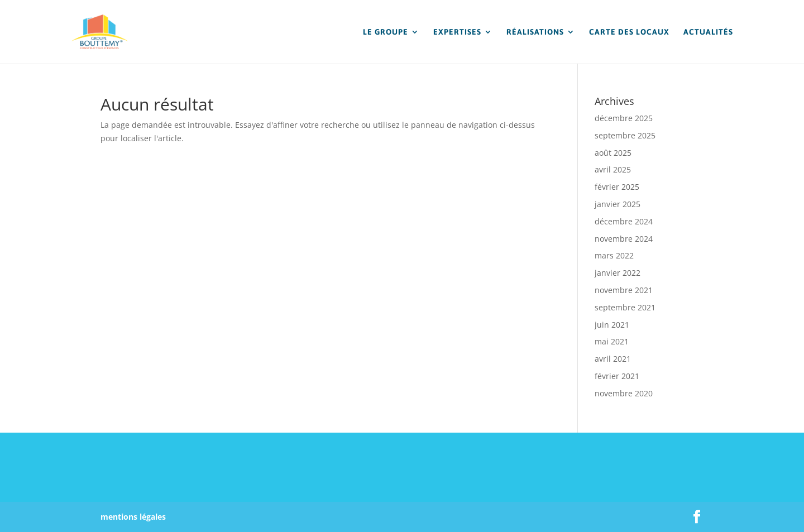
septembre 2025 (625, 135)
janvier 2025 (618, 204)
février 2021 (617, 376)
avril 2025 (613, 169)
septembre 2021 (625, 307)
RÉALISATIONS (535, 32)
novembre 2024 (624, 239)
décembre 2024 (624, 221)
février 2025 (617, 187)
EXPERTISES (457, 32)
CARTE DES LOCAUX (629, 32)
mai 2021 (612, 341)
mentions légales (133, 517)
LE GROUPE (386, 32)
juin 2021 (612, 325)
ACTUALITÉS (708, 32)
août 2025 (613, 153)
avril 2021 (613, 359)
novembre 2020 (624, 393)
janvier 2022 (618, 273)
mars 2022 (614, 255)
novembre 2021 (624, 290)
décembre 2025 (624, 118)
